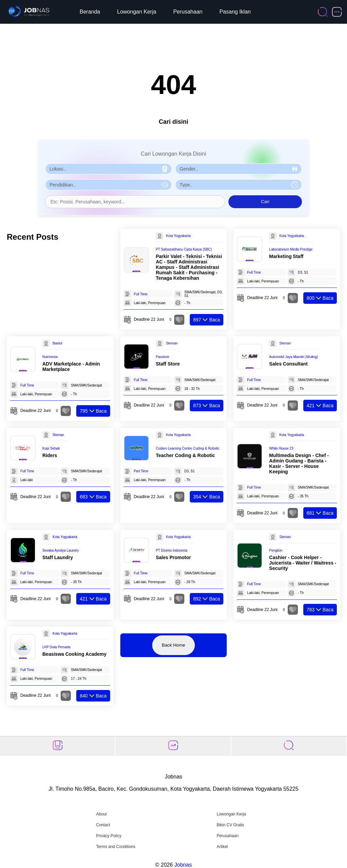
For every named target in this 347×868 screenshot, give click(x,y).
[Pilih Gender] (239, 169)
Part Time (141, 471)
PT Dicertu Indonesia (172, 550)
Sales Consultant (288, 364)
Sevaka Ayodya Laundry (61, 550)
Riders (50, 455)
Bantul (57, 343)
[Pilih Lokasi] (108, 169)
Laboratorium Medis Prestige (291, 249)
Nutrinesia (50, 357)
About (101, 814)
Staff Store (168, 364)
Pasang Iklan (235, 12)
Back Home (174, 645)
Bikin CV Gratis (230, 825)
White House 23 (281, 448)
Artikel (222, 847)
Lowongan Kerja (137, 12)
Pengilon (276, 550)
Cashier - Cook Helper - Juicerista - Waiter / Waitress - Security (303, 563)
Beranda (90, 12)
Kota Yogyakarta (178, 236)
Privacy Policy (109, 836)
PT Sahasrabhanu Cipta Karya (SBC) (184, 249)
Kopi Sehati (51, 448)
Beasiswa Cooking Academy (74, 654)
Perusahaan (188, 12)
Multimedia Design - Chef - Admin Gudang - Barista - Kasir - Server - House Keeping (299, 463)
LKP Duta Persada (56, 647)
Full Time (141, 294)
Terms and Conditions (116, 847)
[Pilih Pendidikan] (108, 185)
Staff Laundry (58, 557)
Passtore (162, 357)
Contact (103, 825)
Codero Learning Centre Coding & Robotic (188, 448)
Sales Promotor (173, 557)
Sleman (172, 343)
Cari (265, 202)
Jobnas (183, 865)
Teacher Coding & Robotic (186, 455)
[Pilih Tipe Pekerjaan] (239, 185)
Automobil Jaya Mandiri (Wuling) (293, 357)
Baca (207, 320)
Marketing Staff (286, 256)
